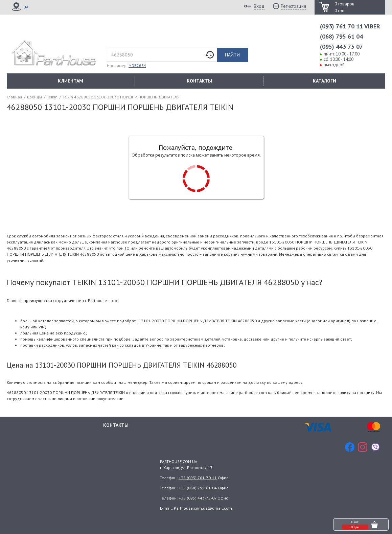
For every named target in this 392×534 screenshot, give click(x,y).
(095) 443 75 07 (341, 47)
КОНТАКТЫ (199, 81)
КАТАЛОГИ (325, 81)
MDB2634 (137, 65)
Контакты (116, 424)
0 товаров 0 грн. (344, 7)
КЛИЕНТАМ (71, 81)
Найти (232, 55)
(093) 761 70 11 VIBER (350, 26)
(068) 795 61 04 (341, 36)
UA (26, 7)
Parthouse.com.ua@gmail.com (203, 508)
